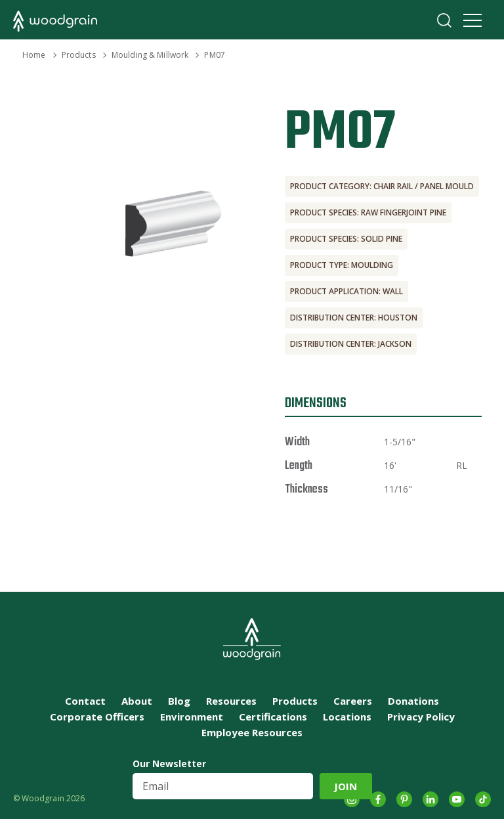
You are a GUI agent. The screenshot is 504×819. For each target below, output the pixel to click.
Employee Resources (252, 732)
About (137, 701)
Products (79, 55)
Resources (231, 701)
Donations (413, 701)
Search (444, 20)
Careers (353, 701)
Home (34, 55)
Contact (85, 701)
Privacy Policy (421, 717)
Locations (347, 717)
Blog (179, 701)
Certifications (273, 717)
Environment (192, 717)
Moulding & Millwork (150, 55)
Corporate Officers (97, 717)
